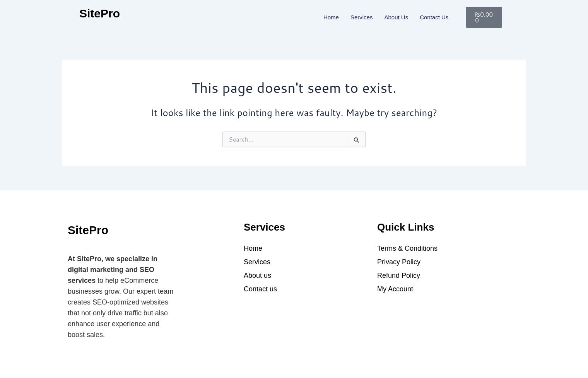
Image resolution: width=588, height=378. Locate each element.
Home (331, 17)
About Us (396, 17)
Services (362, 17)
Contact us (434, 17)
